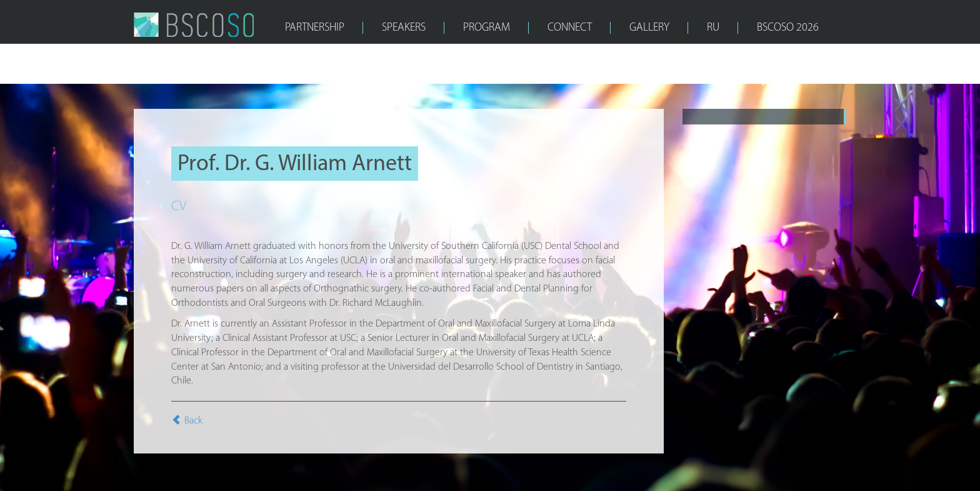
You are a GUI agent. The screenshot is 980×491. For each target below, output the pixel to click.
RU (713, 28)
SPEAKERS (404, 28)
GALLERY (649, 28)
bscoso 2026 (788, 28)
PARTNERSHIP (315, 28)
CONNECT (570, 28)
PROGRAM (487, 28)
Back (187, 421)
